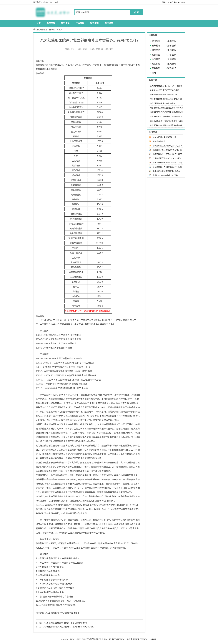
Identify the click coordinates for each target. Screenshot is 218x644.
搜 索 (136, 12)
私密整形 (156, 59)
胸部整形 (156, 50)
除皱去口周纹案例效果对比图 (165, 137)
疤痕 (71, 613)
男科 (154, 73)
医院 (57, 613)
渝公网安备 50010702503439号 (144, 639)
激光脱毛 (172, 64)
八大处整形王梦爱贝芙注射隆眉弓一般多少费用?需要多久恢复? (69, 627)
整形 (53, 613)
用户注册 (173, 2)
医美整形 (156, 68)
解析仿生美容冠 (159, 141)
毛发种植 (156, 64)
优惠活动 (80, 23)
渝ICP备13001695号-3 (121, 639)
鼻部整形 (172, 41)
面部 (67, 613)
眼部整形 (156, 41)
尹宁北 (62, 613)
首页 (38, 23)
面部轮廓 (156, 45)
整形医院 (51, 23)
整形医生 (65, 23)
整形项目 (95, 23)
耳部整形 (172, 55)
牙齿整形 (172, 59)
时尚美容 (109, 23)
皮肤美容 (156, 55)
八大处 (48, 613)
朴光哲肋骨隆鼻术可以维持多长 (163, 103)
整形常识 (172, 68)
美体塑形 (172, 50)
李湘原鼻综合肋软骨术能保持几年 (163, 94)
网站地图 (107, 639)
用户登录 (181, 2)
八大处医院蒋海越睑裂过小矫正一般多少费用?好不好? (65, 623)
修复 (75, 613)
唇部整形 (172, 45)
